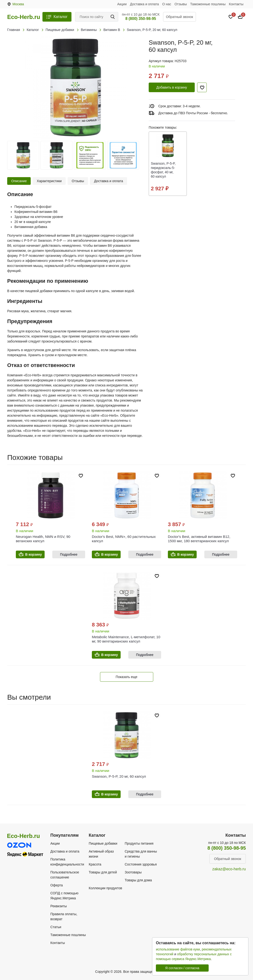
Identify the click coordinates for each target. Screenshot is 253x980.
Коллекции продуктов (105, 888)
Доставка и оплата (144, 4)
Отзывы (181, 4)
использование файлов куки (178, 949)
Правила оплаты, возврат (64, 917)
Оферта (57, 885)
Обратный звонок (179, 17)
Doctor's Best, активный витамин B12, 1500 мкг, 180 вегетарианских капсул (199, 539)
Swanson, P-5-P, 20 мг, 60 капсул (119, 776)
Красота (95, 864)
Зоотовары (133, 872)
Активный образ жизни (101, 854)
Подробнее (69, 554)
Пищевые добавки (103, 843)
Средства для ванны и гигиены (141, 854)
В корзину (34, 554)
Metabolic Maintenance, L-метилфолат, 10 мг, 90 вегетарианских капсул (126, 639)
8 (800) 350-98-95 (141, 19)
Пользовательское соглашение (65, 875)
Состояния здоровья (141, 864)
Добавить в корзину (172, 87)
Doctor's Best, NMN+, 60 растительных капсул (124, 539)
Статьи (56, 927)
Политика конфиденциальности (67, 862)
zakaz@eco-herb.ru (229, 869)
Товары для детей (103, 872)
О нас (167, 4)
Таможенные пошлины (208, 4)
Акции (122, 4)
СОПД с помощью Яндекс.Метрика (64, 896)
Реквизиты (59, 906)
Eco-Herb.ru (24, 17)
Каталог (60, 17)
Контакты (236, 4)
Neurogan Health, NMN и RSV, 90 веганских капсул (43, 539)
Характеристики (49, 181)
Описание (19, 181)
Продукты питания (139, 843)
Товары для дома (138, 880)
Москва (18, 4)
